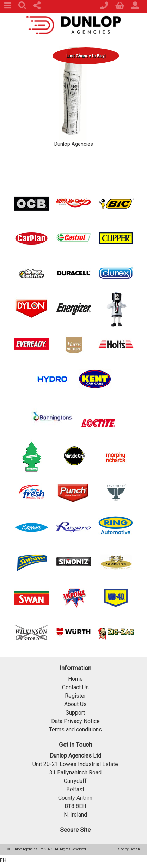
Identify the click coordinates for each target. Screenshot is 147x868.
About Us (75, 704)
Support (75, 713)
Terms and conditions (75, 730)
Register (75, 696)
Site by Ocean (129, 849)
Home (75, 679)
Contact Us (75, 687)
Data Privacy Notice (75, 721)
